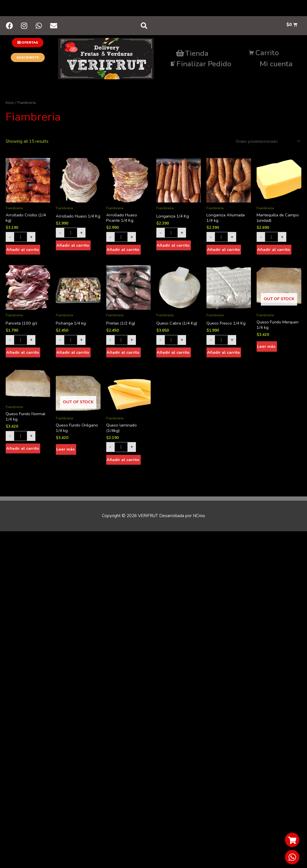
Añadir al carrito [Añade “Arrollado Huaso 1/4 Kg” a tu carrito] (73, 251)
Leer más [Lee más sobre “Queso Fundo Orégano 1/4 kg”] (65, 452)
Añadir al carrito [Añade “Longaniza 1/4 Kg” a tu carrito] (173, 247)
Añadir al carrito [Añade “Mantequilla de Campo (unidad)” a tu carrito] (274, 251)
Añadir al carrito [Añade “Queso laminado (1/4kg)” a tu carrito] (123, 462)
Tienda (192, 54)
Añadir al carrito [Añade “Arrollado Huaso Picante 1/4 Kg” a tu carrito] (123, 251)
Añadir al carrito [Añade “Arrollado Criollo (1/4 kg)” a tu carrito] (23, 251)
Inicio (10, 104)
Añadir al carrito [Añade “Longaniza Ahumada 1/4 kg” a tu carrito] (223, 251)
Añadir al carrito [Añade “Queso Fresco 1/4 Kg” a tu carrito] (223, 354)
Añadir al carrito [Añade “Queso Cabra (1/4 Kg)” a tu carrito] (173, 354)
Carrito (264, 54)
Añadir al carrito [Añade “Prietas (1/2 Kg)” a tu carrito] (123, 354)
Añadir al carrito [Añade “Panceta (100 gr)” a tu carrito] (23, 354)
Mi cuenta (276, 65)
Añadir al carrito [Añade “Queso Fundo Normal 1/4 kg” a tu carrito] (23, 451)
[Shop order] (266, 142)
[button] (28, 44)
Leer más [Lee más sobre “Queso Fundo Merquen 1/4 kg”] (266, 349)
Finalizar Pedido (201, 65)
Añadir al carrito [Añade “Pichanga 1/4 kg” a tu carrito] (73, 354)
